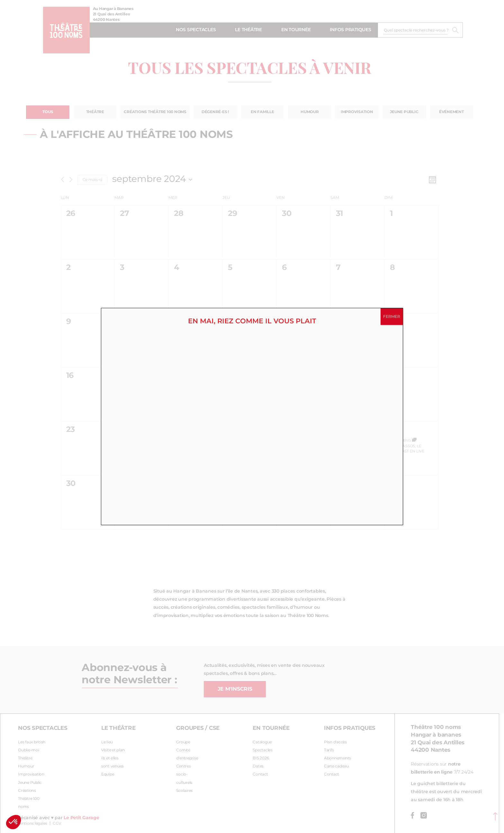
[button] (14, 822)
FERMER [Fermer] (392, 317)
